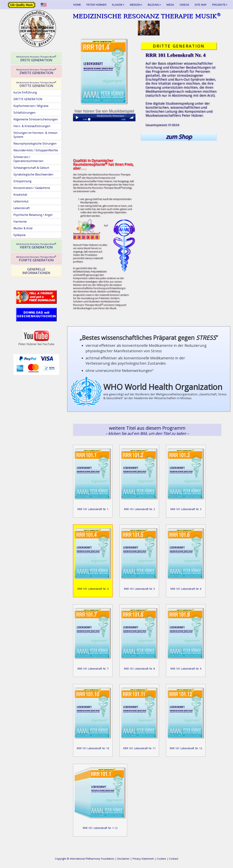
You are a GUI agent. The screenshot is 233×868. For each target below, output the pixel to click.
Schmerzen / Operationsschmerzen (28, 159)
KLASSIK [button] (118, 5)
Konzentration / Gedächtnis (32, 188)
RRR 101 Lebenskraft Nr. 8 (139, 669)
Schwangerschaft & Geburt (31, 168)
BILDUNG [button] (154, 5)
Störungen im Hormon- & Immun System (35, 135)
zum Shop (179, 137)
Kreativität (20, 195)
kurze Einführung (25, 92)
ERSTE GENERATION (36, 59)
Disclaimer (123, 859)
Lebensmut (21, 201)
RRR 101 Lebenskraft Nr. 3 (186, 509)
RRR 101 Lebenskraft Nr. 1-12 (100, 828)
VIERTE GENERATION (36, 246)
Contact (174, 859)
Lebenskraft (22, 208)
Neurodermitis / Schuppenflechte (36, 150)
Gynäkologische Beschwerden (33, 174)
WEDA (170, 5)
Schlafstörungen (24, 113)
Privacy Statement (143, 859)
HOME (77, 5)
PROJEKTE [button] (220, 5)
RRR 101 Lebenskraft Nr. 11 (139, 748)
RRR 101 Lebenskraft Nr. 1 (93, 509)
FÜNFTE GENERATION (36, 259)
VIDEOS (184, 5)
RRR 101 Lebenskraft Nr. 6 (186, 589)
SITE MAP (201, 5)
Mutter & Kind (23, 228)
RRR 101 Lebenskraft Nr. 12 (186, 748)
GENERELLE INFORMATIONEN (36, 271)
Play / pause (77, 117)
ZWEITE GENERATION (36, 71)
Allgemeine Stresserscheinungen (36, 119)
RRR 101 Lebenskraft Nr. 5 (139, 589)
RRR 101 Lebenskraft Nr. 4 (93, 589)
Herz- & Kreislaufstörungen (32, 126)
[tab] (36, 58)
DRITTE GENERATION (36, 84)
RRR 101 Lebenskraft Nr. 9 (186, 669)
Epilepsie (20, 235)
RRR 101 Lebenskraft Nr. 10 (93, 748)
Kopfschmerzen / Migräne (31, 106)
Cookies (161, 859)
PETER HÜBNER (97, 5)
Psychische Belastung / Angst (33, 215)
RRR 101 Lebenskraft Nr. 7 (93, 669)
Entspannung (22, 181)
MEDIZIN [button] (136, 5)
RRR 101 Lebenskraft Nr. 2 (139, 509)
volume (132, 117)
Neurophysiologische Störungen (35, 144)
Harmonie (20, 222)
